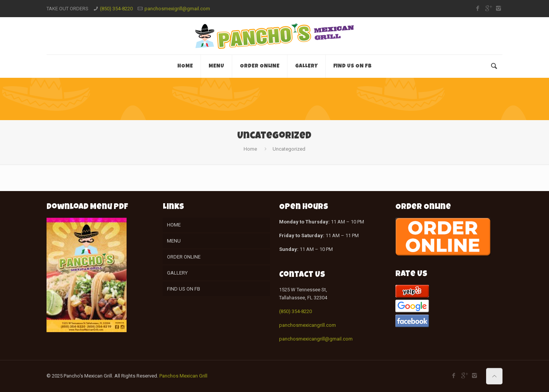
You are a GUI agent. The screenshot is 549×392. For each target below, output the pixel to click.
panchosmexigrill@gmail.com (177, 9)
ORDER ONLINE (184, 257)
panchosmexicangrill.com (307, 325)
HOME (174, 225)
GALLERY (177, 273)
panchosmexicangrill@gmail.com (316, 339)
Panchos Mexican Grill (183, 376)
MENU (174, 241)
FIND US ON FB (184, 289)
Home (250, 149)
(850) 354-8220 (116, 9)
